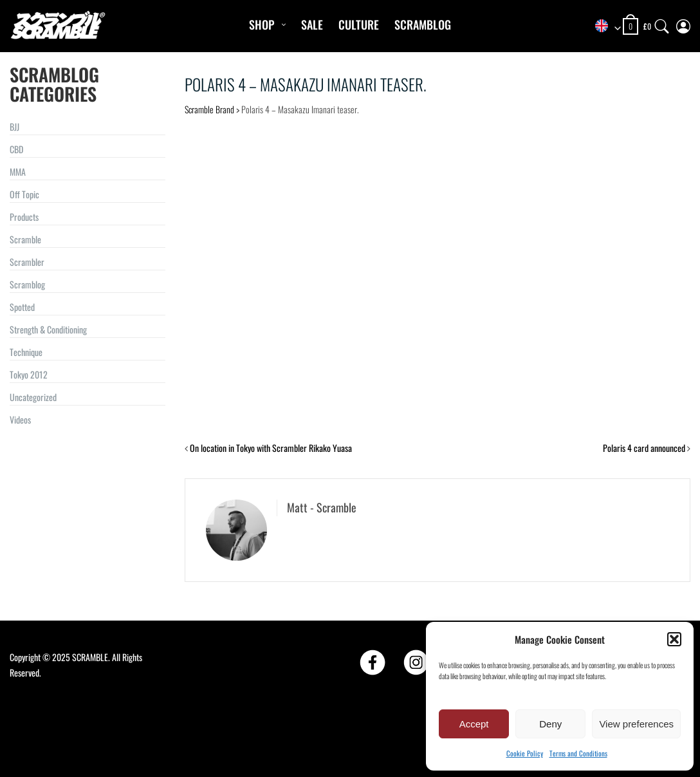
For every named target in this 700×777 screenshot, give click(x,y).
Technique (26, 352)
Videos (20, 419)
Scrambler (27, 262)
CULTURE (359, 24)
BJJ (14, 126)
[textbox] (603, 27)
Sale (312, 24)
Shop (262, 24)
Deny (550, 724)
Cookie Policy (525, 753)
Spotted (22, 307)
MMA (18, 172)
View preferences (636, 724)
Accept (474, 724)
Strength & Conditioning (48, 329)
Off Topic (24, 194)
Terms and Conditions (578, 753)
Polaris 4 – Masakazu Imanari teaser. (306, 84)
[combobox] (603, 27)
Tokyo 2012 (29, 374)
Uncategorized (33, 397)
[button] (674, 639)
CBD (16, 149)
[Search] (662, 23)
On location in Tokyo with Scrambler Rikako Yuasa (271, 448)
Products (24, 217)
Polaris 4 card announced (644, 448)
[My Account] (683, 23)
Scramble (25, 239)
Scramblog (423, 24)
